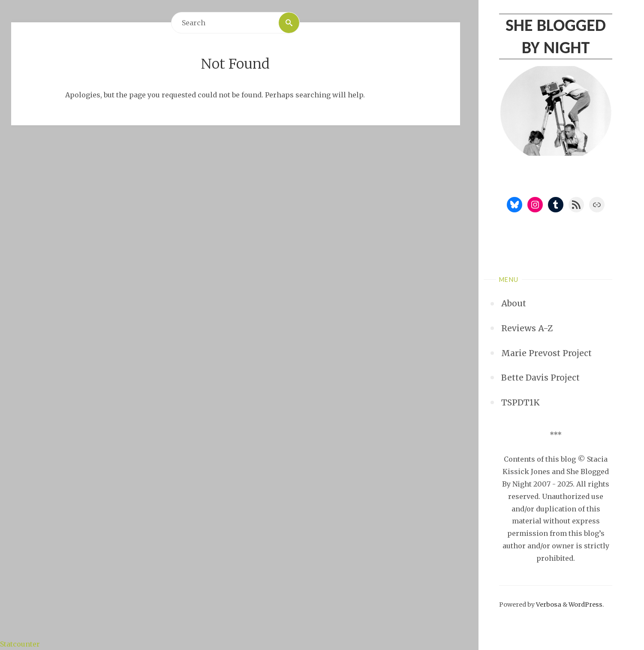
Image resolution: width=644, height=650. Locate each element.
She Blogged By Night (556, 36)
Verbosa (548, 605)
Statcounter (20, 644)
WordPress (585, 605)
